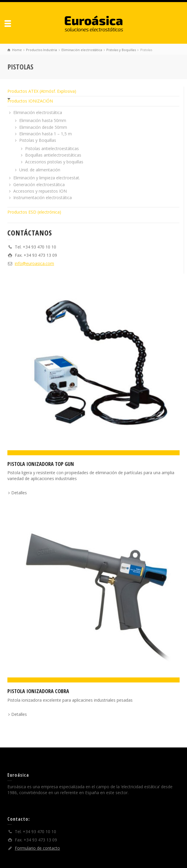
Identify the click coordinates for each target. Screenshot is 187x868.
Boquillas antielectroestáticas (53, 155)
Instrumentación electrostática (43, 198)
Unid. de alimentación (40, 170)
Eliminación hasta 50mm (43, 120)
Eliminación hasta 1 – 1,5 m (45, 134)
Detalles (19, 493)
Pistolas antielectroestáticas (52, 148)
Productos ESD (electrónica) (34, 212)
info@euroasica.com (34, 263)
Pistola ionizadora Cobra (38, 691)
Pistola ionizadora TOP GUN (41, 464)
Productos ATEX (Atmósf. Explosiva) (42, 91)
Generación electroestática (39, 185)
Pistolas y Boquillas (38, 140)
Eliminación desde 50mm (43, 127)
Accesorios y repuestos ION (40, 191)
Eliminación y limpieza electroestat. (47, 178)
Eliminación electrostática (38, 112)
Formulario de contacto (37, 848)
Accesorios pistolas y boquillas (54, 162)
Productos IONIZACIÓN (30, 101)
